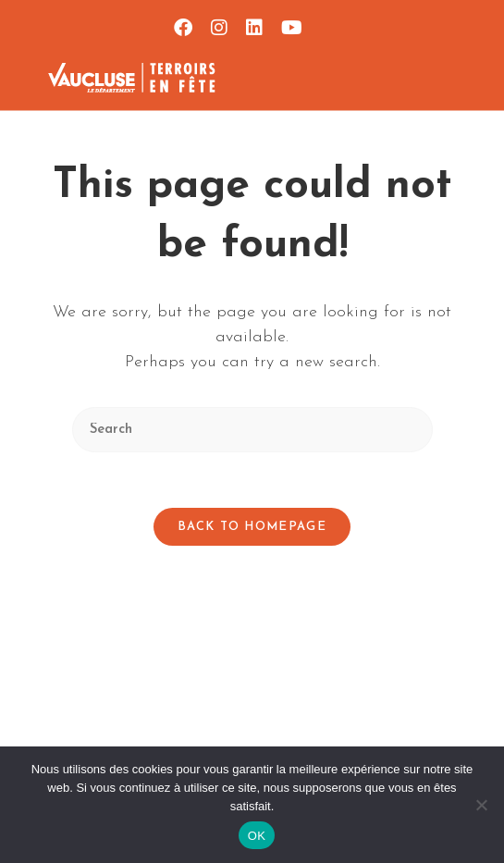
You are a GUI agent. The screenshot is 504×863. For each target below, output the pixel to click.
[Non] (481, 805)
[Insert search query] (252, 430)
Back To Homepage (252, 527)
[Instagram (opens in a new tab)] (219, 28)
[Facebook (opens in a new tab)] (183, 28)
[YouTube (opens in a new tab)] (287, 28)
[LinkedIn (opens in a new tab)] (254, 28)
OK (257, 836)
